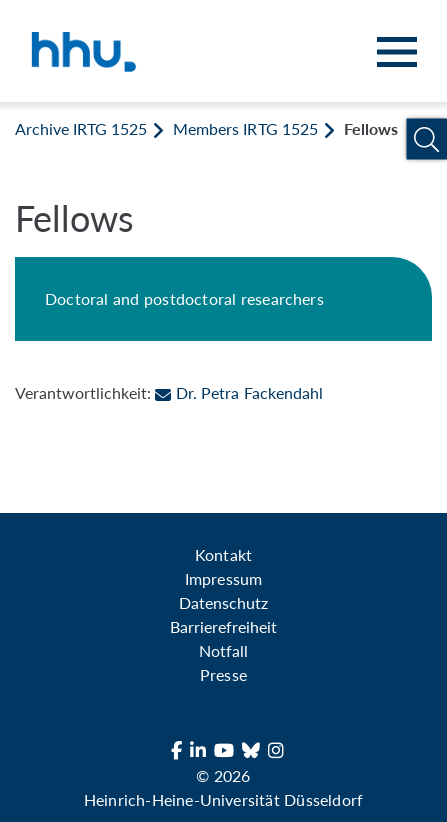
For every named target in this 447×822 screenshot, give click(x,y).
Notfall (223, 650)
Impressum (223, 578)
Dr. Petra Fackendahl (238, 392)
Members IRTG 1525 (245, 128)
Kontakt (223, 554)
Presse (223, 674)
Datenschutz (223, 602)
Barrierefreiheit (223, 626)
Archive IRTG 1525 (81, 128)
